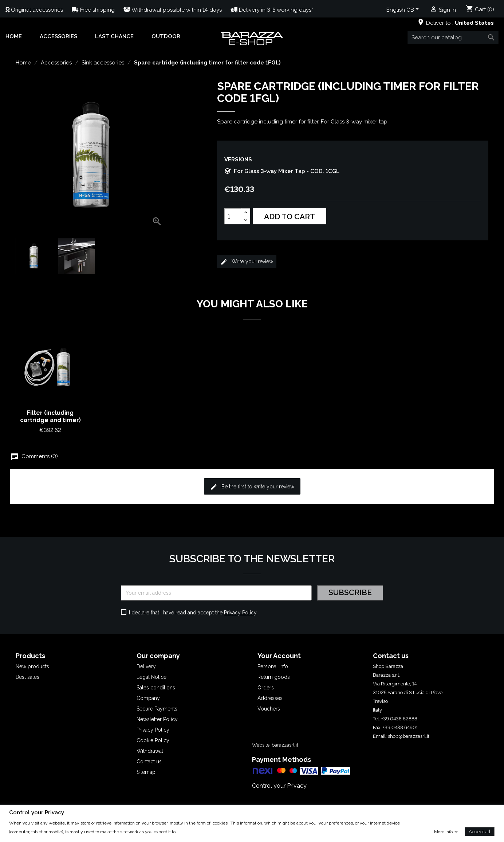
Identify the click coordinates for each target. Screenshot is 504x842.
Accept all (480, 831)
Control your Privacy (279, 786)
